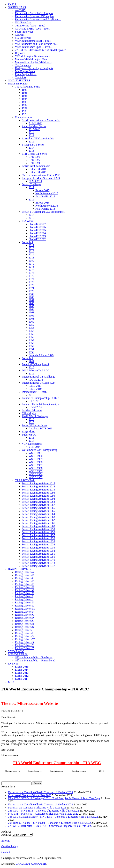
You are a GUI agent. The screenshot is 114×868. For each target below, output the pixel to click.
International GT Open (34, 392)
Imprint (5, 841)
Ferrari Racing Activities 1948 (38, 563)
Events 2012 (22, 676)
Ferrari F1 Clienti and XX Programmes (43, 212)
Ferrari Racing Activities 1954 (38, 544)
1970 (31, 291)
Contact (6, 852)
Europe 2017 (42, 190)
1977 (31, 270)
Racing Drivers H (25, 593)
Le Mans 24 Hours (32, 410)
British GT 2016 (38, 169)
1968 (31, 297)
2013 (31, 135)
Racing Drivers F (24, 587)
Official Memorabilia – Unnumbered (35, 660)
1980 (31, 261)
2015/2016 (34, 129)
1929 (25, 114)
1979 (31, 264)
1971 (31, 288)
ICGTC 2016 (36, 380)
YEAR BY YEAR (25, 480)
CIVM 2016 (35, 407)
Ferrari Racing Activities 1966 (38, 508)
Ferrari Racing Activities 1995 (38, 496)
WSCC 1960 (36, 456)
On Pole (13, 4)
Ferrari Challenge (31, 184)
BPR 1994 (34, 163)
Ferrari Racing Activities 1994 (38, 499)
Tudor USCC (29, 435)
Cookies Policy (10, 846)
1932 (25, 105)
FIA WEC (27, 221)
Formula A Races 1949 (41, 355)
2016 (31, 142)
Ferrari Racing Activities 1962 (38, 520)
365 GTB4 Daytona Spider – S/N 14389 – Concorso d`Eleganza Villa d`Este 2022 (53, 817)
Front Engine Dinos (26, 74)
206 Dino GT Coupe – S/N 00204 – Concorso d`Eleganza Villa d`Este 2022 (50, 823)
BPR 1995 (34, 160)
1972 (31, 285)
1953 (31, 343)
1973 (31, 282)
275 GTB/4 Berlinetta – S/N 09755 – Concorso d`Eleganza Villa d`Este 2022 (50, 826)
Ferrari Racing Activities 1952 (38, 551)
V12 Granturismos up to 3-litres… (34, 47)
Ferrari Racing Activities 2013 (38, 490)
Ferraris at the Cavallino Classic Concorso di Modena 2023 (40, 792)
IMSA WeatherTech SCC (36, 370)
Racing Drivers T (24, 630)
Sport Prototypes (24, 32)
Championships (24, 117)
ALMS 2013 (35, 123)
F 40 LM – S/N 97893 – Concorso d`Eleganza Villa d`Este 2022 (43, 814)
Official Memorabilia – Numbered (34, 657)
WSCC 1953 (36, 477)
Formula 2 (27, 358)
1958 (31, 328)
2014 (31, 132)
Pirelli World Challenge (35, 416)
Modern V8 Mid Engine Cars (31, 59)
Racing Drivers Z (24, 648)
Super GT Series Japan (34, 425)
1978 (31, 267)
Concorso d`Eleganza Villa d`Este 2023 (30, 795)
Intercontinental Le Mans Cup (38, 383)
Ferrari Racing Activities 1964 (38, 514)
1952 (31, 346)
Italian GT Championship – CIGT (40, 398)
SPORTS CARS (17, 7)
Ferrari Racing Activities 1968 (38, 502)
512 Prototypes (23, 38)
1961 (31, 319)
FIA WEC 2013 (37, 236)
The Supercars (23, 65)
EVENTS (13, 664)
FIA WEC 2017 (37, 224)
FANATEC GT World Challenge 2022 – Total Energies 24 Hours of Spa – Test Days (54, 798)
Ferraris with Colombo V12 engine (34, 13)
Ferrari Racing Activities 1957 (38, 535)
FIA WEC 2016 (37, 227)
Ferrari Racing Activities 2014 (38, 486)
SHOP (12, 682)
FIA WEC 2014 (37, 233)
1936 (25, 93)
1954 (31, 340)
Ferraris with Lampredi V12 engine (34, 16)
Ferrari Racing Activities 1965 (38, 511)
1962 (31, 316)
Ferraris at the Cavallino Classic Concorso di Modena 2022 (40, 804)
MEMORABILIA (18, 654)
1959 (31, 325)
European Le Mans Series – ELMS (41, 178)
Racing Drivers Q (25, 621)
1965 (31, 306)
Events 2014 (22, 670)
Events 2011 (22, 679)
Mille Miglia (29, 413)
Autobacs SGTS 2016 (41, 428)
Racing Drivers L (24, 606)
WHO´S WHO (16, 651)
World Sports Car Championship (40, 450)
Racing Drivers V (25, 636)
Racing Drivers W (25, 639)
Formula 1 (27, 242)
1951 (31, 349)
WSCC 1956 (36, 468)
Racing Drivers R (25, 624)
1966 (31, 303)
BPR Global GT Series (34, 154)
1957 (31, 331)
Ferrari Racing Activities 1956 (38, 538)
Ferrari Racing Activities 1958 (38, 532)
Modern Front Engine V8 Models (33, 62)
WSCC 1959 (36, 459)
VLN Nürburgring (32, 444)
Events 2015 (22, 667)
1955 (31, 337)
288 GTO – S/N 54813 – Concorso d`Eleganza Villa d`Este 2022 (43, 811)
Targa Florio (29, 432)
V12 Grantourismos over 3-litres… (34, 41)
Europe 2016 (42, 203)
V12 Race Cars (23, 22)
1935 (25, 96)
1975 (31, 276)
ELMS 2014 (35, 181)
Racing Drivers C (25, 578)
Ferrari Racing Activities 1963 (38, 517)
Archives (6, 835)
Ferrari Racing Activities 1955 (38, 541)
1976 (31, 273)
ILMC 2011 (35, 386)
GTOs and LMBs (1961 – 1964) (32, 29)
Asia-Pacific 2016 (45, 209)
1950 (31, 352)
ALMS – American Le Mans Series (41, 120)
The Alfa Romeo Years (27, 87)
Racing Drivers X (25, 642)
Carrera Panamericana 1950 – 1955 (41, 175)
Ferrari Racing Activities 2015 (38, 483)
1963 (31, 312)
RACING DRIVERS (20, 569)
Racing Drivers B (25, 575)
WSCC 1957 (36, 465)
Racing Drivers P (24, 618)
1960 (31, 322)
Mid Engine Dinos (25, 71)
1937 (25, 90)
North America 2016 (47, 206)
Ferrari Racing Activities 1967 (38, 505)
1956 (31, 334)
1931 (25, 108)
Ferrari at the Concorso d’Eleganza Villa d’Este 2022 (37, 808)
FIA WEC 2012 (37, 239)
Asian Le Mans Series (34, 126)
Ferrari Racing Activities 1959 (38, 529)
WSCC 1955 (36, 471)
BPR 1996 (34, 157)
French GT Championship (36, 364)
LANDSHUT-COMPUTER (31, 864)
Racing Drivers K (25, 602)
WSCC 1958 (36, 462)
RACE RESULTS (18, 84)
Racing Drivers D (25, 581)
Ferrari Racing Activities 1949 (38, 560)
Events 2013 (22, 673)
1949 (31, 361)
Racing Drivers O (25, 615)
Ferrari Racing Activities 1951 (38, 554)
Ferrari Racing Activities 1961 (38, 523)
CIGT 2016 (35, 401)
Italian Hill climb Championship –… (42, 404)
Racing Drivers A (25, 572)
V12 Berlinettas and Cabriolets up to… (36, 44)
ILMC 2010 (35, 389)
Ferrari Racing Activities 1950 (38, 557)
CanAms (20, 35)
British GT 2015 (38, 172)
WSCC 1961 (36, 453)
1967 (31, 300)
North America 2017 (47, 193)
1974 (31, 279)
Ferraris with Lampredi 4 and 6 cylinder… (38, 19)
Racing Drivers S (24, 627)
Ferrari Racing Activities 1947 (38, 566)
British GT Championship (36, 166)
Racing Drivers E (24, 584)
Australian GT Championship (38, 138)
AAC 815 (20, 10)
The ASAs (21, 77)
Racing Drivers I (24, 596)
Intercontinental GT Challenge (38, 377)
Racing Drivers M (25, 609)
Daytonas (20, 53)
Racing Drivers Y (25, 645)
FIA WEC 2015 (37, 230)
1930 (25, 111)
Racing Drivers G (25, 590)
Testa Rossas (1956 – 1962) (30, 26)
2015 (31, 251)
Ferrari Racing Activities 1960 (38, 526)
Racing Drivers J (24, 599)
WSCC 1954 (36, 474)
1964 (31, 309)
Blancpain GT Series (33, 145)
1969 (31, 294)
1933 (25, 102)
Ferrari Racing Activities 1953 (38, 548)
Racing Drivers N (25, 612)
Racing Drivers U (25, 633)
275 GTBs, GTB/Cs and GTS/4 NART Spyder (40, 50)
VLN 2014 (35, 447)
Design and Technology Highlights (34, 68)
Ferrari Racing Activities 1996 (38, 493)
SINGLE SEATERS (19, 80)
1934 (25, 99)
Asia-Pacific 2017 (45, 196)
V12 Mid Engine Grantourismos (33, 56)
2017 (31, 148)
